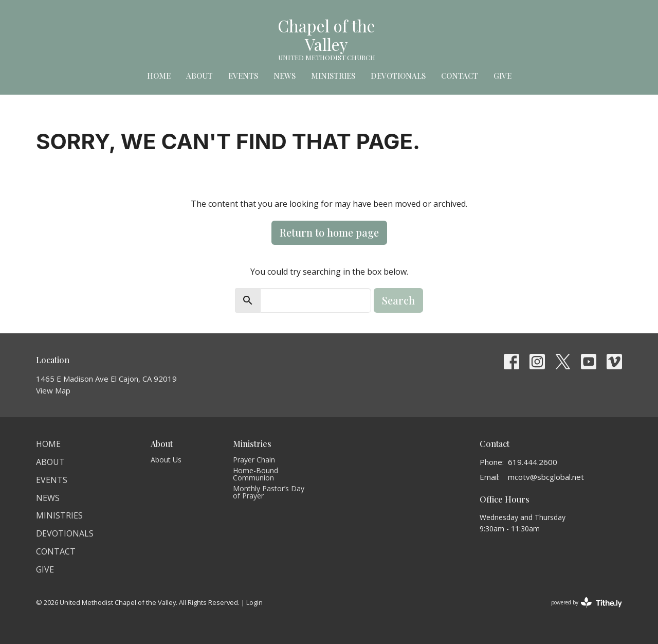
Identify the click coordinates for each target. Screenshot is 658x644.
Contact (460, 76)
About (199, 76)
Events (243, 76)
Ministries (333, 76)
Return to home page (329, 232)
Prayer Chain (254, 460)
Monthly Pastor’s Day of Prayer (269, 492)
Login (254, 602)
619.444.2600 (533, 462)
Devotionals (398, 76)
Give (502, 76)
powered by (587, 603)
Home (159, 76)
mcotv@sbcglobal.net (546, 477)
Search (398, 300)
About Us (166, 460)
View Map (53, 390)
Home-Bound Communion (255, 474)
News (285, 76)
